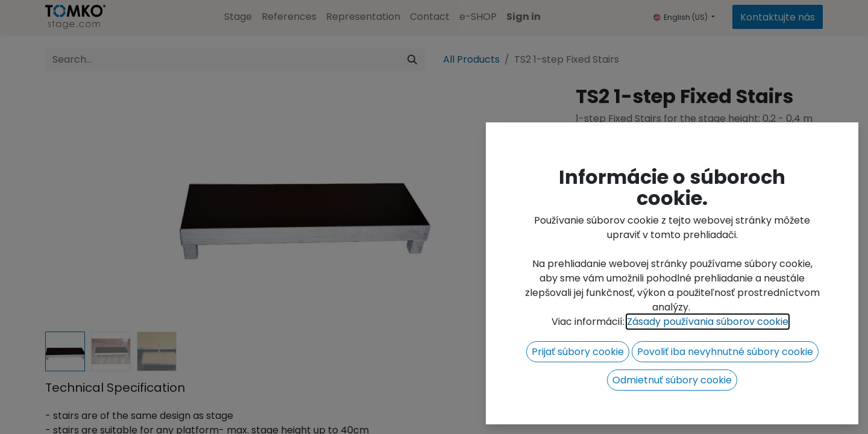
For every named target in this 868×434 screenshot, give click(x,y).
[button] (737, 186)
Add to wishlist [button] (617, 216)
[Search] (412, 60)
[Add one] (656, 186)
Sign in (524, 17)
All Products (471, 59)
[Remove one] (591, 186)
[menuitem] (238, 17)
